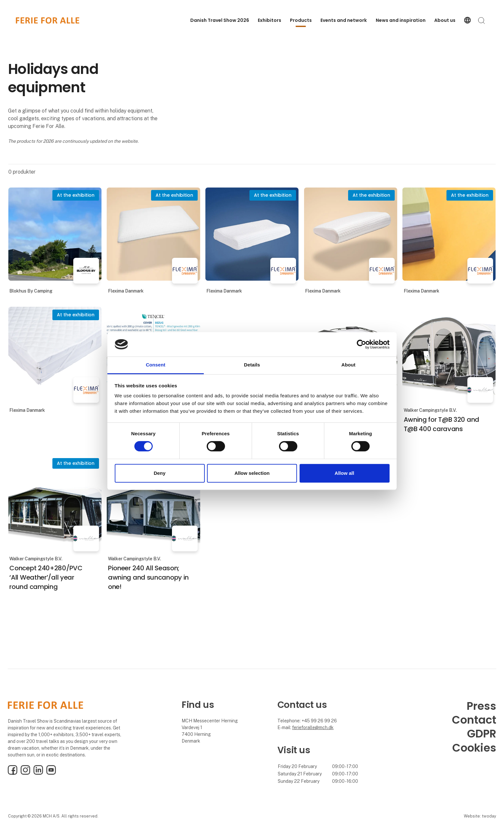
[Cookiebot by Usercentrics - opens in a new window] (361, 344)
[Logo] (48, 20)
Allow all (344, 473)
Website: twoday (480, 816)
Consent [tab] (156, 365)
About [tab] (348, 365)
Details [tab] (252, 365)
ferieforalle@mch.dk (313, 727)
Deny (160, 473)
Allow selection (252, 473)
